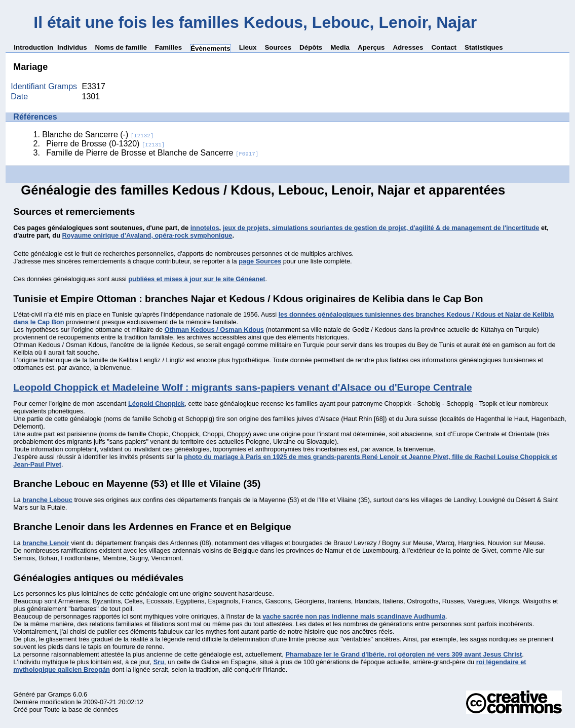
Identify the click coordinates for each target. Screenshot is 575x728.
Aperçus (371, 47)
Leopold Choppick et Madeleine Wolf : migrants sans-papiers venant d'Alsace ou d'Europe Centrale (242, 387)
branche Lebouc (47, 500)
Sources (278, 47)
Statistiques (484, 47)
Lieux (248, 47)
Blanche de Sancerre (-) (98, 135)
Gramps (60, 694)
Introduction (33, 47)
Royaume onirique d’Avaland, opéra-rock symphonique (147, 235)
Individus (72, 47)
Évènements (210, 48)
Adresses (408, 47)
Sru (159, 662)
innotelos (205, 228)
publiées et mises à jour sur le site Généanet (197, 279)
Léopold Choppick (157, 404)
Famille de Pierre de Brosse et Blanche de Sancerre (152, 153)
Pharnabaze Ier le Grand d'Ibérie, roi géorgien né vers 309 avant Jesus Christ (404, 654)
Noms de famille (121, 47)
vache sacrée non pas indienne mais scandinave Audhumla (354, 616)
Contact (444, 47)
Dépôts (311, 47)
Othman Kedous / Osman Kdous (214, 330)
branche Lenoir (46, 543)
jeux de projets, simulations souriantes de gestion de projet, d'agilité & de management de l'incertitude (381, 228)
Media (340, 47)
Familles (168, 47)
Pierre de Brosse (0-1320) (105, 144)
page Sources (260, 261)
